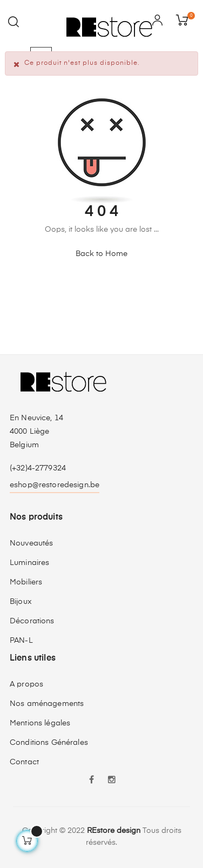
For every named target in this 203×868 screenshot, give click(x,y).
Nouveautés (31, 543)
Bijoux (21, 602)
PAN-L (21, 641)
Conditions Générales (49, 743)
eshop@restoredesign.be (55, 485)
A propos (26, 684)
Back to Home (101, 254)
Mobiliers (26, 582)
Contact (24, 762)
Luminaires (29, 563)
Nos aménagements (47, 704)
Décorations (32, 621)
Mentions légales (40, 723)
